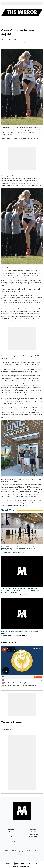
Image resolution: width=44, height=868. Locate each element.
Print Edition (33, 839)
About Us (33, 830)
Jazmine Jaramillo (8, 595)
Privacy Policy (33, 837)
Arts (11, 834)
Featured (11, 830)
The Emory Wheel (8, 729)
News (11, 832)
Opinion (11, 839)
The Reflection (11, 841)
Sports (11, 837)
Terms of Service (33, 834)
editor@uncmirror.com (22, 847)
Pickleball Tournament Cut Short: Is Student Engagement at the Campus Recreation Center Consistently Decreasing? (18, 548)
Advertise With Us (33, 832)
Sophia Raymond (10, 39)
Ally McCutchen (8, 635)
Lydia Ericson (7, 552)
